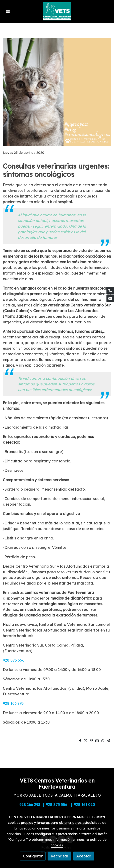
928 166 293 (13, 703)
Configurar (33, 856)
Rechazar (59, 856)
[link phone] (110, 291)
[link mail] (110, 298)
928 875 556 (14, 660)
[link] (57, 11)
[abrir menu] (8, 11)
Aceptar (84, 856)
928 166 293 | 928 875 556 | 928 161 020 (57, 805)
